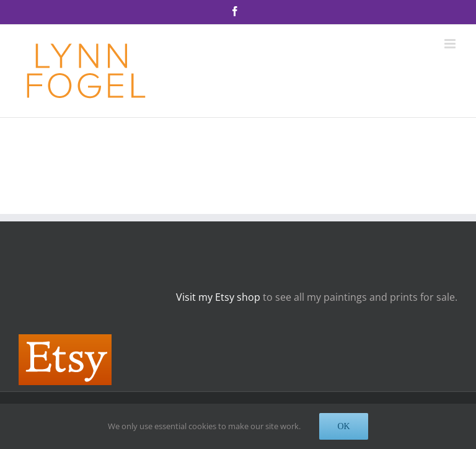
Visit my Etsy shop (218, 297)
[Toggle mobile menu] (451, 44)
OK (343, 426)
